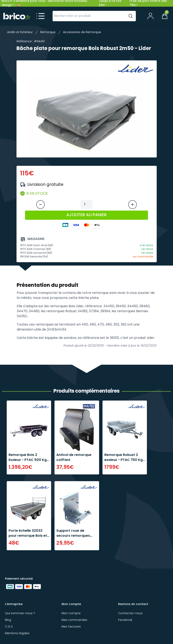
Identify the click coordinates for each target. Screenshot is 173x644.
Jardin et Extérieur (20, 32)
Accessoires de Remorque (82, 32)
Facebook (125, 620)
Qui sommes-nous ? (20, 613)
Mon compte (71, 613)
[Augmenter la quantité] (133, 205)
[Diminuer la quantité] (40, 205)
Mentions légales (17, 633)
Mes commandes (74, 620)
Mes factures (71, 627)
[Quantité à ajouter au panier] (86, 205)
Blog (8, 620)
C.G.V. (9, 627)
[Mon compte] (150, 16)
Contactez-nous (130, 613)
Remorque (48, 32)
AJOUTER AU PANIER (86, 215)
